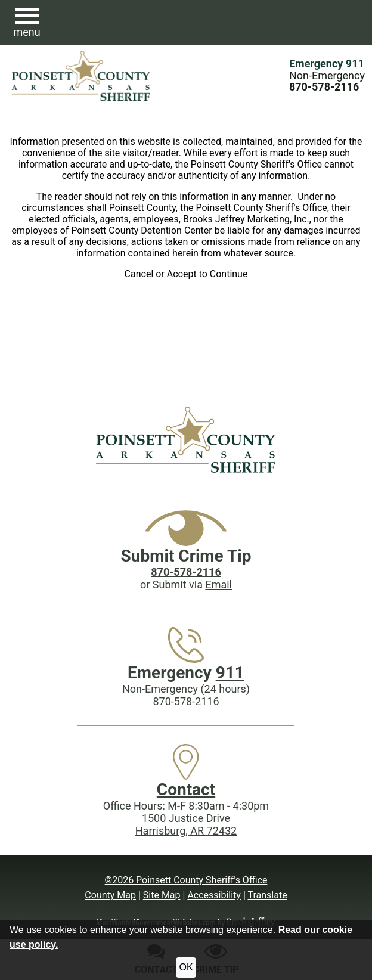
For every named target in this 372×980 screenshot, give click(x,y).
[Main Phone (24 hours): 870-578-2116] (324, 87)
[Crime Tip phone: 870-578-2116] (186, 572)
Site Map (162, 895)
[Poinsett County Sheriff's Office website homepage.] (81, 76)
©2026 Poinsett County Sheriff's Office (186, 880)
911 (230, 673)
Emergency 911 (327, 63)
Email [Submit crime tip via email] (218, 584)
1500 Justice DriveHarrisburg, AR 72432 (186, 824)
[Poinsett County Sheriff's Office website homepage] (186, 439)
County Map (110, 895)
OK (186, 967)
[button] (27, 23)
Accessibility (214, 895)
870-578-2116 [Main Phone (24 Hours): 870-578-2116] (186, 701)
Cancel (139, 274)
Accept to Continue (207, 274)
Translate (267, 895)
